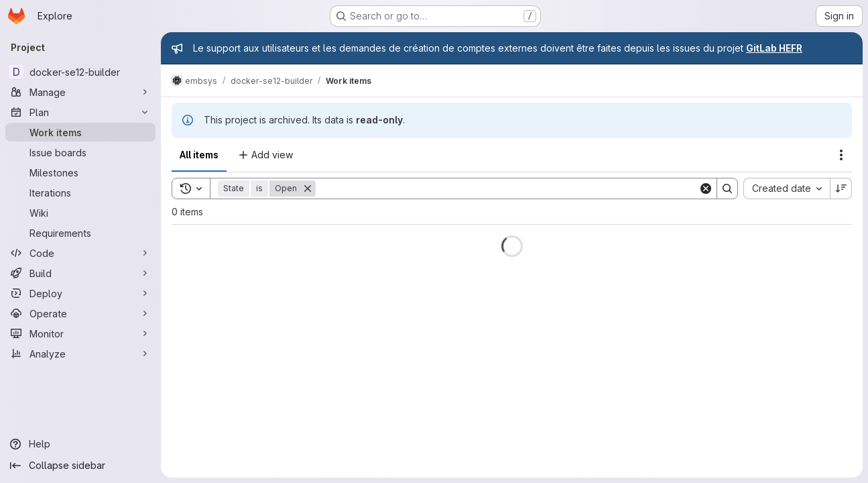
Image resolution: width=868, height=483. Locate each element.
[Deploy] (80, 293)
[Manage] (80, 92)
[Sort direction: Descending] (841, 189)
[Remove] (308, 189)
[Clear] (706, 189)
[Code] (80, 253)
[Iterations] (80, 193)
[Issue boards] (80, 152)
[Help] (80, 444)
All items (199, 155)
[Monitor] (80, 333)
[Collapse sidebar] (80, 466)
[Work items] (80, 132)
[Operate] (80, 313)
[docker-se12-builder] (80, 72)
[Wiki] (80, 213)
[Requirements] (80, 233)
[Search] (507, 189)
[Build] (80, 273)
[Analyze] (80, 354)
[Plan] (80, 112)
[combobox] (787, 189)
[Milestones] (80, 172)
